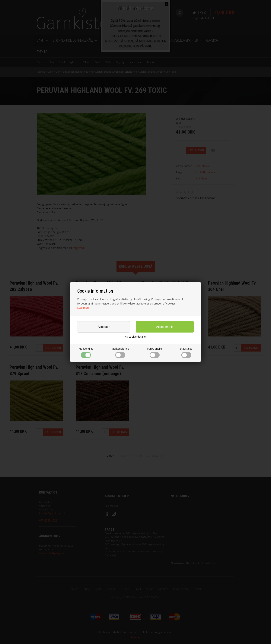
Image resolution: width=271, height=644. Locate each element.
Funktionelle (155, 352)
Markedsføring (120, 352)
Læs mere (83, 308)
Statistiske (186, 352)
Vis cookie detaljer (135, 337)
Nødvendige (86, 352)
